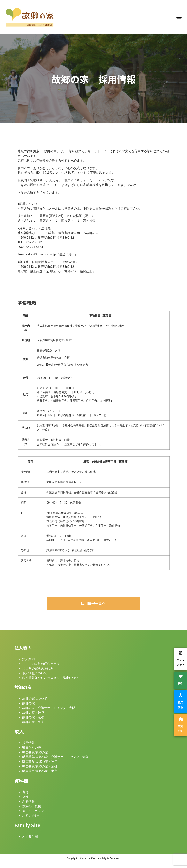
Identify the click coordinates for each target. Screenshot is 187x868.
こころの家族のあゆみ (38, 668)
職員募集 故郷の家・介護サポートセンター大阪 (55, 757)
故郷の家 (28, 703)
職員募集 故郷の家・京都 (40, 766)
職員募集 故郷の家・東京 (40, 771)
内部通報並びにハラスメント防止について (52, 678)
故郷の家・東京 (33, 722)
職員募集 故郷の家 (35, 752)
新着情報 (28, 801)
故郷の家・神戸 (33, 713)
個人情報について (35, 673)
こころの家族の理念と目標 (41, 664)
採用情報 (28, 743)
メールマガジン (33, 811)
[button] (179, 17)
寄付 (25, 792)
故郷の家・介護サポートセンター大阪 (49, 708)
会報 (25, 797)
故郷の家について (35, 699)
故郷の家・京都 (33, 717)
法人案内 (28, 659)
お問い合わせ (32, 816)
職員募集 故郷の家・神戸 (40, 762)
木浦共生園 (30, 837)
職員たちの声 (32, 748)
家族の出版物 (32, 806)
